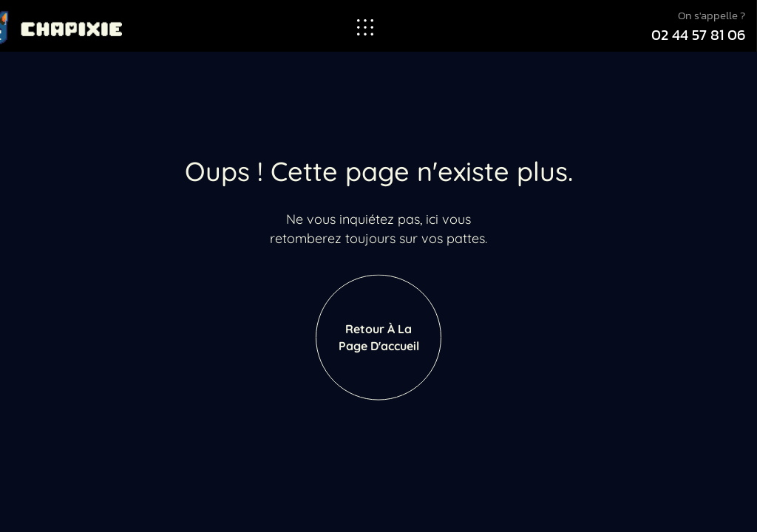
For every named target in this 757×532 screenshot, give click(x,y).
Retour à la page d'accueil (379, 350)
